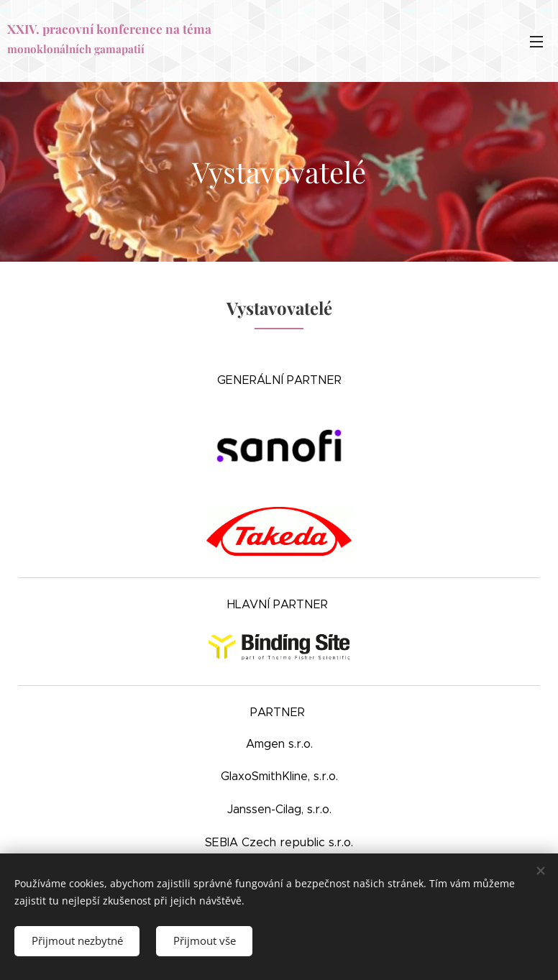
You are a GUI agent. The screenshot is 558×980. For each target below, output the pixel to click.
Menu (536, 42)
